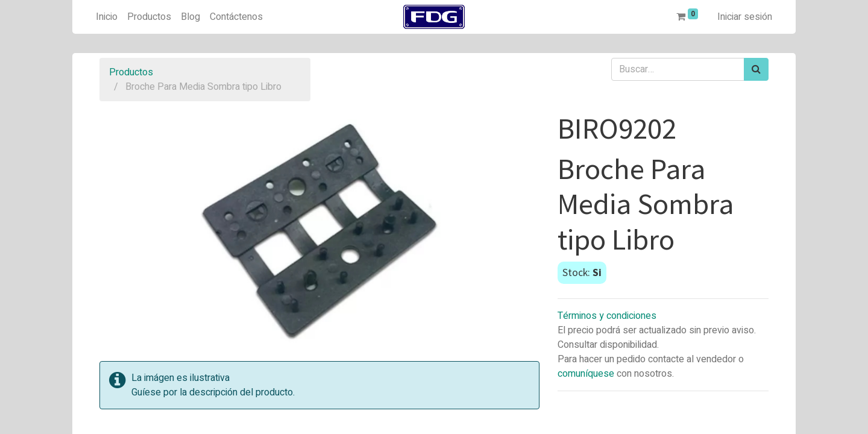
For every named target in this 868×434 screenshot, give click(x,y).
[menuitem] (107, 17)
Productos (131, 72)
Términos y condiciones (607, 316)
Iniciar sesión (745, 17)
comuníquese (586, 374)
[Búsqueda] (756, 69)
